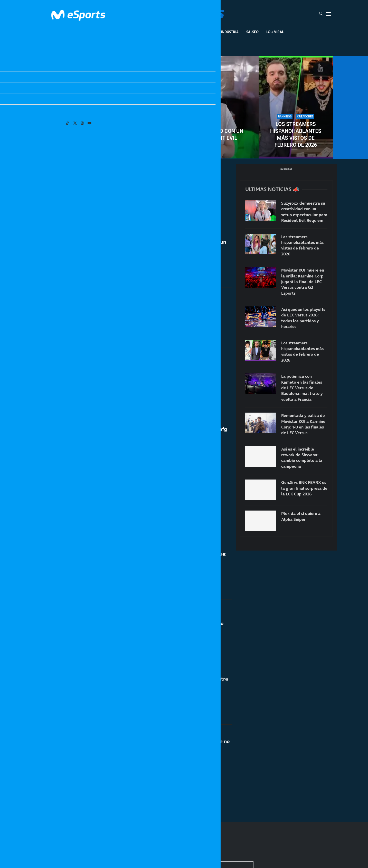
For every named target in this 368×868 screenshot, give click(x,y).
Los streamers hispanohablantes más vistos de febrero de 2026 (296, 134)
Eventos (178, 32)
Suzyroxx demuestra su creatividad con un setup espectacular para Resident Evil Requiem (184, 138)
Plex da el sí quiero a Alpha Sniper (158, 179)
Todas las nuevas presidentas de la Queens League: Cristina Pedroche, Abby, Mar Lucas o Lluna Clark (171, 633)
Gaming (156, 32)
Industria (230, 32)
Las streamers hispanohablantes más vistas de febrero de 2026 (72, 134)
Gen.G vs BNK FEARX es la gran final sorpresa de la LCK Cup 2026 (304, 488)
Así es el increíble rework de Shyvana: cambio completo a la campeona (302, 458)
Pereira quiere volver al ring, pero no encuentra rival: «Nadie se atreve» (173, 688)
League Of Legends (102, 32)
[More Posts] (134, 795)
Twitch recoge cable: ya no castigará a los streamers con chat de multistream (166, 370)
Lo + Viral (275, 32)
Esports (134, 32)
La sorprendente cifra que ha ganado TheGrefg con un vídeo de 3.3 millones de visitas (172, 435)
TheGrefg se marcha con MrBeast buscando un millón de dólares (172, 245)
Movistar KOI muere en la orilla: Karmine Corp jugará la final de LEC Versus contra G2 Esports (303, 282)
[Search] (321, 14)
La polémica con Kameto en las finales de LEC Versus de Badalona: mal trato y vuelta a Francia (302, 388)
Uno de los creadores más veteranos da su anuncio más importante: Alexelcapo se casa (169, 308)
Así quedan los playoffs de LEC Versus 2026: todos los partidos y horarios (303, 318)
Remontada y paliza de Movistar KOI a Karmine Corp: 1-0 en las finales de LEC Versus (303, 424)
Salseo (252, 32)
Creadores (203, 32)
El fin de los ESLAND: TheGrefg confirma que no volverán (174, 745)
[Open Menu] (329, 14)
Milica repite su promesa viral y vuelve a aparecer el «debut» (164, 505)
